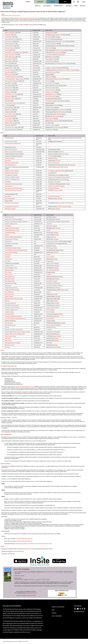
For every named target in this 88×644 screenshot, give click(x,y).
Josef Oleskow (8, 97)
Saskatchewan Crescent (50, 72)
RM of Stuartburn (50, 319)
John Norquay (8, 92)
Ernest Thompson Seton (10, 114)
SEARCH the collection (19, 576)
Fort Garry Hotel (8, 259)
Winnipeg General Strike (10, 209)
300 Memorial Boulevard (51, 44)
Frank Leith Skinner (9, 121)
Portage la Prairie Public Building (12, 290)
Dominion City (51, 177)
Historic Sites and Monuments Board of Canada (27, 18)
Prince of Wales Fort (9, 292)
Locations (44, 580)
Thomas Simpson (8, 119)
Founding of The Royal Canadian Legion (13, 184)
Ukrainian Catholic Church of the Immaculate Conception (17, 332)
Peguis (6, 101)
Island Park (56, 85)
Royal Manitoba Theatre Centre (12, 305)
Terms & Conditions (58, 607)
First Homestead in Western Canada (13, 248)
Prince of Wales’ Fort (50, 59)
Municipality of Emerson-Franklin (62, 177)
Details (14, 16)
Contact (28, 2)
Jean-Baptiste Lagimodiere (11, 77)
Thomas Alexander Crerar (10, 39)
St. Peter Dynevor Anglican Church (53, 101)
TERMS (27, 641)
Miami (48, 281)
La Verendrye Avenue (50, 125)
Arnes (46, 123)
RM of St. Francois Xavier (54, 163)
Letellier (50, 196)
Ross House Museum (61, 110)
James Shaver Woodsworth (11, 130)
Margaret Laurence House (59, 79)
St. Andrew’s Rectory (9, 312)
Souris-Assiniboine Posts (10, 325)
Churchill (66, 167)
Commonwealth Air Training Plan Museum (56, 222)
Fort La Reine (8, 261)
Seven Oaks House (9, 323)
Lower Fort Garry (52, 186)
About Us (37, 6)
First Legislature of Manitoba (11, 175)
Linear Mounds (8, 272)
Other (48, 580)
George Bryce (8, 35)
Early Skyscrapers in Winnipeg (11, 239)
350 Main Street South (50, 88)
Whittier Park (48, 48)
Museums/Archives (19, 580)
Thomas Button (8, 37)
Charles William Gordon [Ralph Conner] (13, 52)
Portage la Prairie (50, 261)
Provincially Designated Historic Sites (24, 539)
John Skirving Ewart (9, 46)
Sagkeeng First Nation (60, 171)
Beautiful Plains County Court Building (13, 219)
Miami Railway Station (10, 281)
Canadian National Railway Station (56, 167)
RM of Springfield (56, 332)
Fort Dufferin (8, 257)
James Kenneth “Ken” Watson (11, 127)
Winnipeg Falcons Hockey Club (11, 207)
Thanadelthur (8, 125)
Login (84, 2)
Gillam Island (48, 37)
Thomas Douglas (8, 44)
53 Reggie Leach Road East (51, 68)
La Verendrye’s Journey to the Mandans (13, 188)
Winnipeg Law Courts (9, 345)
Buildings (26, 580)
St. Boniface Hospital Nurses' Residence (13, 316)
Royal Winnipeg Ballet (10, 199)
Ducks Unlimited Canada (10, 165)
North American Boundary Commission (13, 191)
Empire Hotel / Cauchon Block (11, 244)
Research (69, 6)
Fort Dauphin (8, 182)
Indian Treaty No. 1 (9, 186)
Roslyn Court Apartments (10, 303)
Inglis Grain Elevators (9, 270)
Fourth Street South (50, 61)
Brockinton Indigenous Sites (11, 224)
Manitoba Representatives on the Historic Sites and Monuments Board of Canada (34, 544)
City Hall (52, 57)
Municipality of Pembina (54, 188)
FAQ (35, 595)
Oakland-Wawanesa (56, 325)
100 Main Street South (50, 97)
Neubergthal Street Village (11, 283)
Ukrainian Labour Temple (10, 336)
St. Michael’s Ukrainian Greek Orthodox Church (15, 319)
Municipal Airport (49, 33)
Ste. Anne (58, 161)
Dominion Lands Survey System (12, 163)
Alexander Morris (9, 88)
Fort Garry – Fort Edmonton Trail (12, 180)
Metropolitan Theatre (9, 279)
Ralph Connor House (56, 52)
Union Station (8, 338)
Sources (18, 16)
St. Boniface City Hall (9, 314)
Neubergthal (49, 283)
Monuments (32, 580)
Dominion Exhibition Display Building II (13, 237)
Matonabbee (8, 83)
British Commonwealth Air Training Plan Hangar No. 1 (17, 222)
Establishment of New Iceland (11, 173)
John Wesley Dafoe (9, 41)
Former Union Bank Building (11, 252)
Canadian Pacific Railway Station (12, 228)
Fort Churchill (8, 255)
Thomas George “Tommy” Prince (12, 103)
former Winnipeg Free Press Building (62, 63)
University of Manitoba (50, 90)
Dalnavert (7, 235)
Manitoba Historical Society (49, 572)
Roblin (61, 241)
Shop (65, 2)
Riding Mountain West (54, 270)
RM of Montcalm (56, 196)
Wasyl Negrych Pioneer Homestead (13, 343)
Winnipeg (77, 70)
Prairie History (58, 6)
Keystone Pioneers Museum (52, 241)
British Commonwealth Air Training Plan (14, 152)
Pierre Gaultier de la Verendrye (12, 81)
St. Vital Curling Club (58, 127)
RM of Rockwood (71, 165)
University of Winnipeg (60, 35)
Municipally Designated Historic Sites (24, 541)
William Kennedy (8, 74)
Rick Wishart (29, 549)
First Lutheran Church (61, 207)
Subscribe (40, 2)
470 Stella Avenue (49, 130)
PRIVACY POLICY (22, 641)
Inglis (47, 270)
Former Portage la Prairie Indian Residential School (16, 250)
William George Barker (10, 33)
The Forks (47, 81)
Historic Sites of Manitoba (8, 12)
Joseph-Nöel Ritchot (9, 108)
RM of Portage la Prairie (52, 248)
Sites (10, 16)
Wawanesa (49, 325)
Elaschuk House (8, 241)
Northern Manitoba (58, 285)
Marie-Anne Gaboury (9, 48)
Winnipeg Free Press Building (63, 41)
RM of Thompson (53, 281)
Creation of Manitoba (9, 158)
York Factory (7, 347)
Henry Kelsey (8, 72)
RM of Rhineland (56, 283)
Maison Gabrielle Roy (9, 277)
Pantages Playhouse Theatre (11, 288)
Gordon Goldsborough (19, 551)
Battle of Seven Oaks (9, 217)
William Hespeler (8, 61)
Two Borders (49, 224)
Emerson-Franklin (58, 191)
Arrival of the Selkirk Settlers (11, 142)
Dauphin (58, 334)
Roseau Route (8, 196)
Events (76, 6)
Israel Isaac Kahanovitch (10, 70)
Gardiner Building (57, 114)
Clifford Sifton (8, 116)
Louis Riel (7, 105)
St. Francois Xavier (49, 55)
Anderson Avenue (49, 119)
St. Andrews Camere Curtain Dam (12, 308)
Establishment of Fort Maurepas (12, 171)
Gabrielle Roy (8, 112)
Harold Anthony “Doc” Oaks (11, 94)
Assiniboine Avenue (50, 92)
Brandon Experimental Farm (11, 150)
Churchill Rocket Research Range (12, 230)
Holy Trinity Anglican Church (11, 268)
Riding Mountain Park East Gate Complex (14, 299)
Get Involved (47, 6)
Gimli (49, 173)
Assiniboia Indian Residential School (13, 144)
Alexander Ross (8, 110)
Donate (53, 2)
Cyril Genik (7, 50)
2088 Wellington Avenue (51, 94)
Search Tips (19, 595)
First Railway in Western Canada (12, 177)
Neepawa (58, 219)
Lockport (48, 308)
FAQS (53, 610)
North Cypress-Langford (52, 226)
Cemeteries (38, 580)
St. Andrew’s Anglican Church (11, 310)
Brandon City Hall (55, 116)
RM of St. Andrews (60, 186)
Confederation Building (10, 233)
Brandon (62, 152)
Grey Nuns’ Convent (9, 266)
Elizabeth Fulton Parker (10, 99)
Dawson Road (8, 161)
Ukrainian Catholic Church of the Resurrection (15, 334)
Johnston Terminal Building (61, 50)
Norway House (8, 285)
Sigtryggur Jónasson (9, 68)
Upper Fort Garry (60, 180)
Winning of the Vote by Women (12, 203)
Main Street (48, 39)
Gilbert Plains (49, 343)
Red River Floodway (9, 297)
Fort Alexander (51, 171)
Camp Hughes (8, 226)
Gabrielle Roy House (62, 112)
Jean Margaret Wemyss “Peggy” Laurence (14, 79)
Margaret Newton (9, 90)
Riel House (55, 105)
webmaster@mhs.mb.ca (32, 593)
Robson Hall (56, 46)
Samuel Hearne (8, 59)
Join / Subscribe (57, 616)
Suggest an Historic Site (28, 595)
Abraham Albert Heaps (10, 57)
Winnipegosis (51, 182)
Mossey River (58, 182)
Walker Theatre (8, 341)
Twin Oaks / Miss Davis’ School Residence (14, 330)
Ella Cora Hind (8, 63)
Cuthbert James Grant (10, 55)
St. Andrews (49, 274)
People (3, 16)
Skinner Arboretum (55, 121)
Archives (83, 6)
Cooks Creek (49, 332)
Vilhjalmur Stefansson (10, 123)
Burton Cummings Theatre (62, 203)
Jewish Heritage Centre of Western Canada (65, 70)
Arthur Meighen (8, 85)
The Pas (50, 156)
